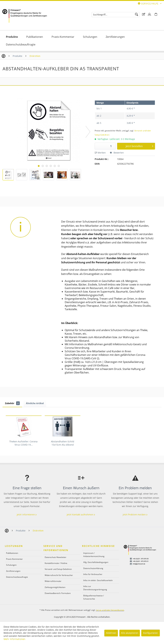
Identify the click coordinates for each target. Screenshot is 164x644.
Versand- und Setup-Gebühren (58, 569)
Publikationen (12, 553)
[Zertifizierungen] (115, 37)
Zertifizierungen (13, 571)
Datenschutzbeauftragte (17, 577)
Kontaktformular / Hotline (56, 563)
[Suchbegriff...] (116, 15)
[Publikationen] (35, 37)
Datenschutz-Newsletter (55, 557)
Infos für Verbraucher (93, 574)
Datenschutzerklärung (93, 568)
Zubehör (12, 403)
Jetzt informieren (27, 515)
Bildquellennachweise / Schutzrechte (94, 597)
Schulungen (11, 565)
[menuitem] (116, 15)
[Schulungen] (90, 37)
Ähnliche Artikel (35, 403)
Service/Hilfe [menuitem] (149, 3)
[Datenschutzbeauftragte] (21, 44)
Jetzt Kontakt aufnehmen (81, 515)
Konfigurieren (151, 633)
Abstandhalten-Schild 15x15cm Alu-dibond (63, 443)
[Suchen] (137, 15)
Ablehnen (111, 633)
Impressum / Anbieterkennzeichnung (94, 555)
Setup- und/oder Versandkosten (110, 610)
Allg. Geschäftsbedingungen (96, 562)
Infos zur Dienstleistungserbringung (95, 588)
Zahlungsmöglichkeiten (55, 587)
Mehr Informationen (14, 639)
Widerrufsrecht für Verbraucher (59, 575)
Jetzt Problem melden (135, 515)
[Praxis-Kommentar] (63, 37)
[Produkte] (12, 37)
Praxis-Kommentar (14, 559)
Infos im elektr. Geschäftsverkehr (98, 580)
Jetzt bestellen (139, 146)
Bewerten (117, 153)
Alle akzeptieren (130, 633)
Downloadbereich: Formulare (58, 593)
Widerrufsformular (53, 581)
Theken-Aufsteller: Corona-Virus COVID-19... (24, 443)
